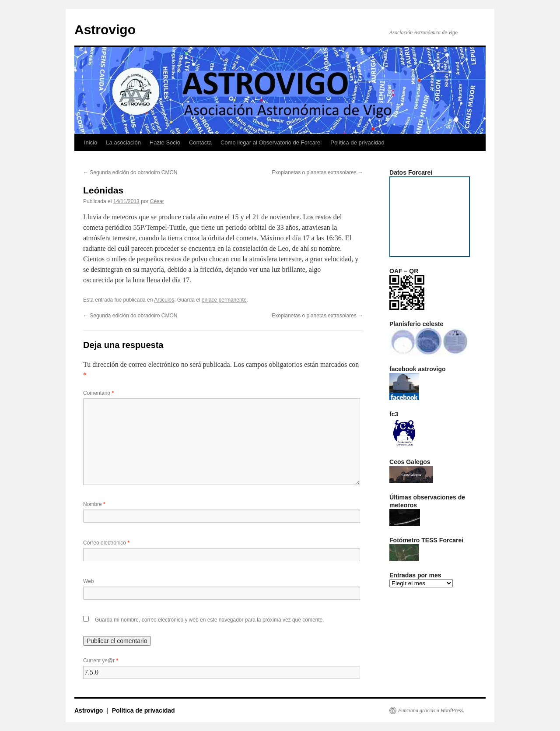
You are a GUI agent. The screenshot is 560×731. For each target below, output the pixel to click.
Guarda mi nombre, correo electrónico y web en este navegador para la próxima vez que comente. (210, 620)
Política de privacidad (357, 142)
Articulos (164, 300)
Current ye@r (101, 661)
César (157, 201)
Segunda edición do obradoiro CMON (130, 172)
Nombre (94, 504)
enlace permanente (224, 300)
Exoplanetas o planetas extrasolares (317, 172)
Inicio (91, 142)
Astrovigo (105, 30)
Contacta (200, 142)
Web (88, 581)
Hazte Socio (165, 142)
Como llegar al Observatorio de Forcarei (271, 142)
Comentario (98, 393)
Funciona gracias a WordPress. (431, 710)
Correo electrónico (106, 543)
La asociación (123, 142)
